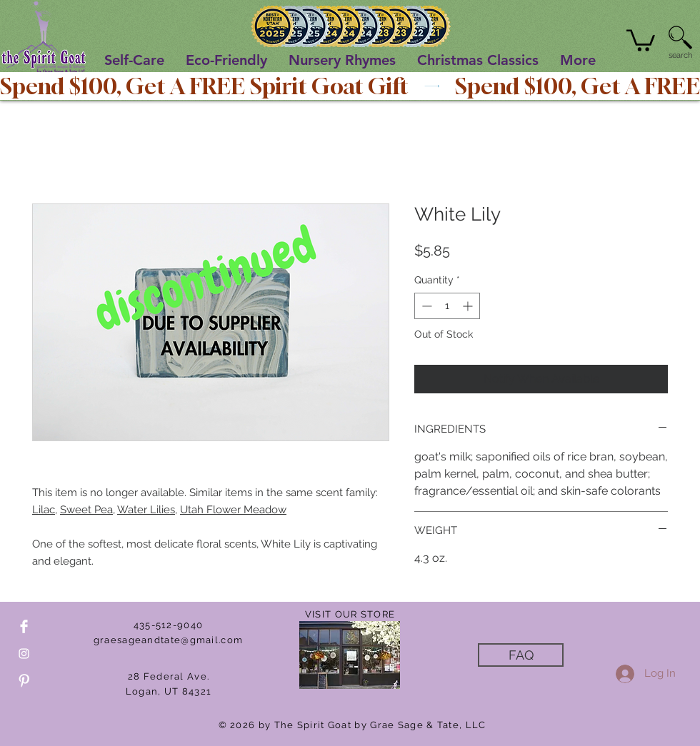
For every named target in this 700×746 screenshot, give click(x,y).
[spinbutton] (447, 306)
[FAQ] (521, 655)
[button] (641, 39)
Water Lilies (146, 510)
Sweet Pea (86, 510)
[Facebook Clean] (24, 626)
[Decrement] (425, 306)
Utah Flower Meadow (233, 510)
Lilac (44, 510)
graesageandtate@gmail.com (169, 640)
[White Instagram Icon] (24, 654)
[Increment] (469, 306)
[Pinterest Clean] (24, 681)
